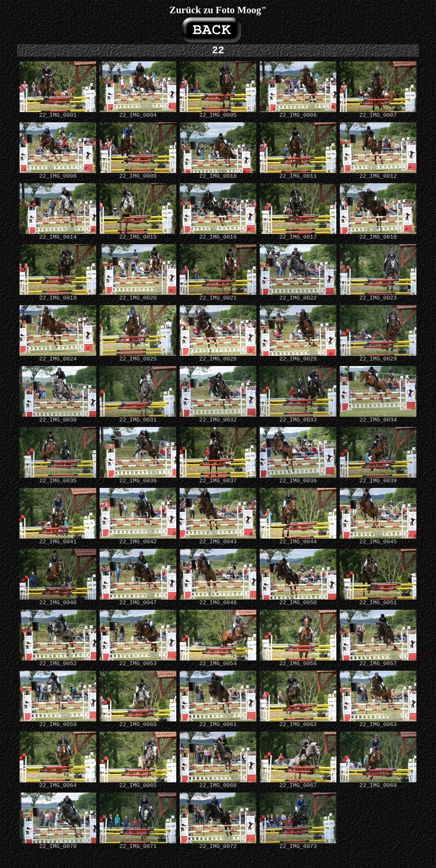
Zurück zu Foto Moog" (218, 10)
